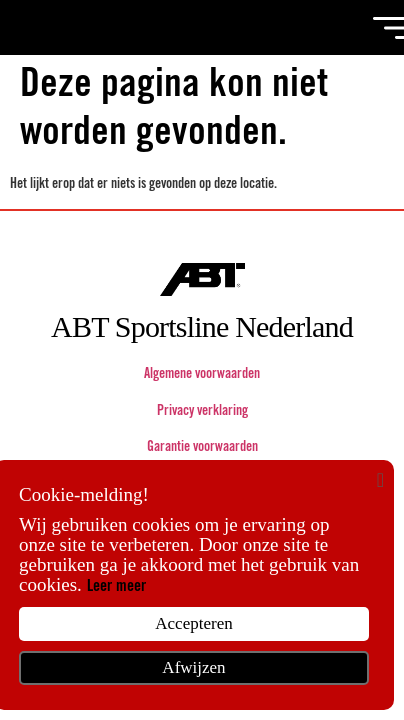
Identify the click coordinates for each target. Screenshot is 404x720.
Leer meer (116, 587)
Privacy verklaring (202, 412)
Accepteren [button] (193, 623)
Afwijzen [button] (193, 667)
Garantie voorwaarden (202, 448)
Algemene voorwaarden (202, 375)
